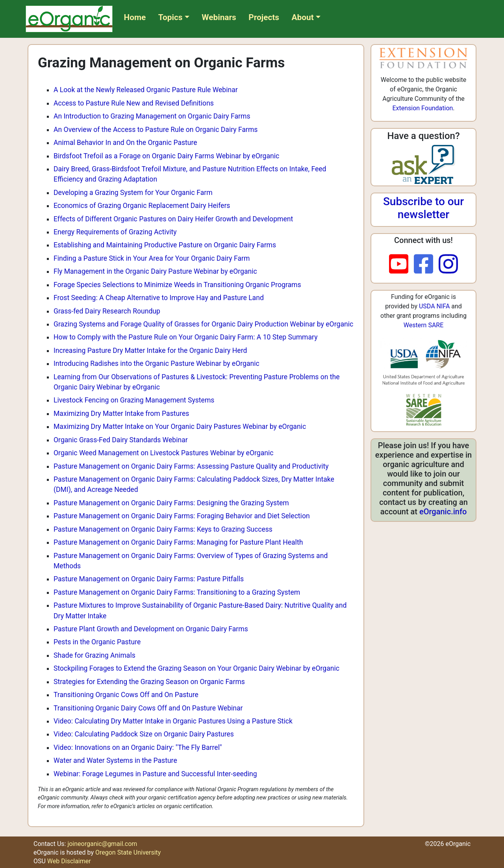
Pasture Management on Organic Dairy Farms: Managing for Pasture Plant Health (178, 542)
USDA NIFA (434, 306)
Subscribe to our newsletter (423, 208)
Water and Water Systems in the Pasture (115, 760)
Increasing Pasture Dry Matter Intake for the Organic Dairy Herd (150, 351)
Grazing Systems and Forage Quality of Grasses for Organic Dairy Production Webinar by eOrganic (203, 324)
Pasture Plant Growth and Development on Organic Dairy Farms (151, 629)
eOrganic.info (443, 512)
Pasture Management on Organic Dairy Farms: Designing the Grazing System (171, 503)
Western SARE (424, 325)
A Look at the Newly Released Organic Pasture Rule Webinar (146, 90)
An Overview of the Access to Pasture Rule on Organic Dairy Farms (156, 130)
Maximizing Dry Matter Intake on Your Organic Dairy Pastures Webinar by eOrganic (180, 427)
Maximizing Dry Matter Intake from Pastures (121, 414)
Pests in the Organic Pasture (97, 642)
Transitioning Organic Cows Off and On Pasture (126, 695)
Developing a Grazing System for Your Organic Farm (133, 193)
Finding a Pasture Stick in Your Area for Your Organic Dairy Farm (152, 258)
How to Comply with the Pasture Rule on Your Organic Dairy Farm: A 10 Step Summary (186, 337)
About (303, 17)
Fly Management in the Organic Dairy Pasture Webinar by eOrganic (155, 271)
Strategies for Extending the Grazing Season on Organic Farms (149, 682)
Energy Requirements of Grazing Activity (115, 232)
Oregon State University (128, 852)
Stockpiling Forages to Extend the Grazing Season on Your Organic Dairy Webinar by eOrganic (196, 668)
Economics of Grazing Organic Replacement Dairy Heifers (142, 206)
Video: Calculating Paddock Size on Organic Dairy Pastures (144, 734)
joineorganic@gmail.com (102, 844)
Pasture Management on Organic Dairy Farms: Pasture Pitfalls (149, 579)
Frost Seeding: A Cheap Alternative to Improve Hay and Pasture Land (159, 298)
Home (135, 17)
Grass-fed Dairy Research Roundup (107, 311)
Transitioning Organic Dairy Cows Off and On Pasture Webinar (148, 708)
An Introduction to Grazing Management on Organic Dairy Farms (152, 116)
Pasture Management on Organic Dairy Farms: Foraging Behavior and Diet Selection (182, 516)
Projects (264, 17)
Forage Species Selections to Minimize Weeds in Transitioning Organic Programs (177, 285)
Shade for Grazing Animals (94, 655)
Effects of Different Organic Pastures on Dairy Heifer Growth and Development (173, 219)
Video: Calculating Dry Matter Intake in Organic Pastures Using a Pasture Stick (173, 721)
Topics (170, 17)
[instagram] (448, 265)
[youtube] (401, 265)
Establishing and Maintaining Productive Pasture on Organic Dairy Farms (165, 245)
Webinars (219, 17)
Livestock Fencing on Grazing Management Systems (134, 400)
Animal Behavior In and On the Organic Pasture (125, 143)
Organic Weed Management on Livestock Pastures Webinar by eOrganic (164, 453)
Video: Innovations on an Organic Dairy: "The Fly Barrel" (138, 747)
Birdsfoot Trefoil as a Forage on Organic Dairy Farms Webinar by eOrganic (166, 156)
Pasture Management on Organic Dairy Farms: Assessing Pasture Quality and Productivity (191, 466)
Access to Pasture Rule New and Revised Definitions (134, 103)
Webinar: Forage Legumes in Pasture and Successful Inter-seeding (155, 774)
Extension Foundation (422, 108)
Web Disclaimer (69, 861)
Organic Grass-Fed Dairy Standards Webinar (121, 440)
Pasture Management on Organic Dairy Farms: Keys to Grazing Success (163, 529)
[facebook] (426, 265)
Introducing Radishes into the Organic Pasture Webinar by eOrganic (157, 364)
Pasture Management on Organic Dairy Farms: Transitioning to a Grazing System (177, 592)
